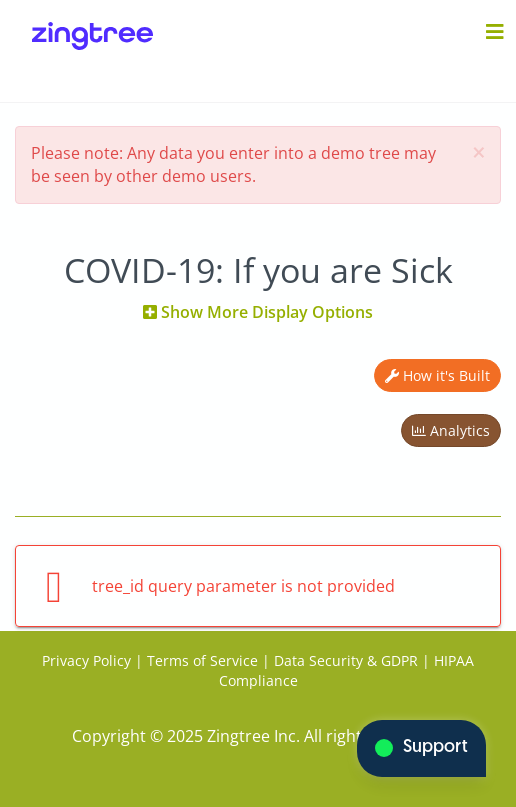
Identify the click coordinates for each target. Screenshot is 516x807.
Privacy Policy (86, 660)
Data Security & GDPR (346, 660)
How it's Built (437, 375)
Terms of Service (202, 660)
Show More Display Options (258, 312)
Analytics (451, 430)
